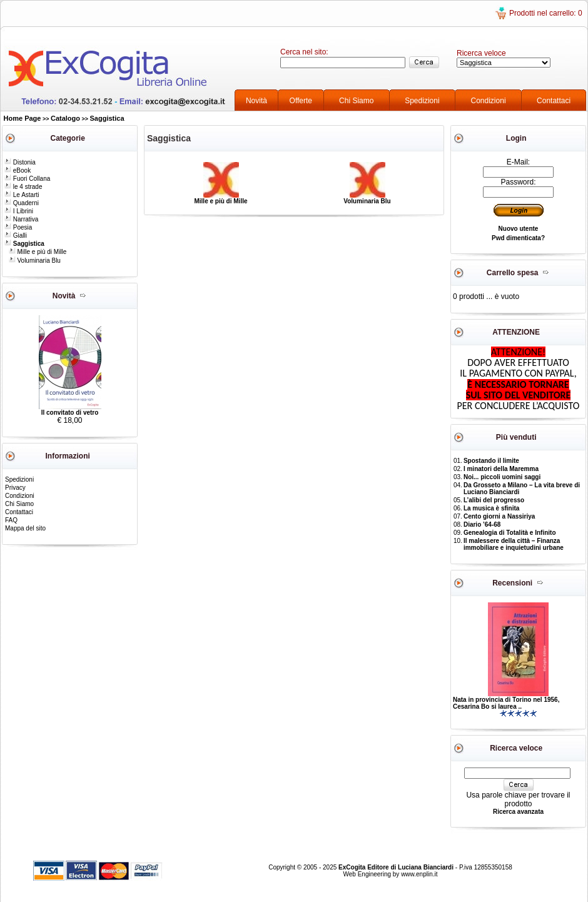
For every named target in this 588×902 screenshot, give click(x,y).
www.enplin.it (419, 874)
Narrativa (21, 219)
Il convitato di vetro (70, 413)
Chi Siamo (356, 101)
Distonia (20, 162)
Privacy (15, 488)
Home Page (23, 118)
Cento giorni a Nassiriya (499, 516)
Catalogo (65, 118)
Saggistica (107, 118)
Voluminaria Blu (35, 261)
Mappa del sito (25, 528)
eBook (18, 170)
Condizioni (489, 101)
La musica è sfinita (491, 508)
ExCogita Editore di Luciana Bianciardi (397, 867)
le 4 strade (23, 187)
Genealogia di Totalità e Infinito (510, 533)
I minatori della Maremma (501, 469)
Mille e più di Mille (38, 252)
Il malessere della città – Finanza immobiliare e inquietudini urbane (514, 544)
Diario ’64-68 (482, 524)
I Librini (19, 211)
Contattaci (554, 101)
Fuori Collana (27, 179)
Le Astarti (22, 195)
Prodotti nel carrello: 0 (546, 13)
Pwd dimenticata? (518, 238)
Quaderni (22, 203)
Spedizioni (422, 101)
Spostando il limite (491, 461)
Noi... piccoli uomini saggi (502, 477)
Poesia (18, 227)
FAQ (11, 520)
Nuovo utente (519, 229)
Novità (256, 101)
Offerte (301, 101)
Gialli (16, 236)
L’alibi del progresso (494, 500)
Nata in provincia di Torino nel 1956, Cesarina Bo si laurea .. (506, 703)
